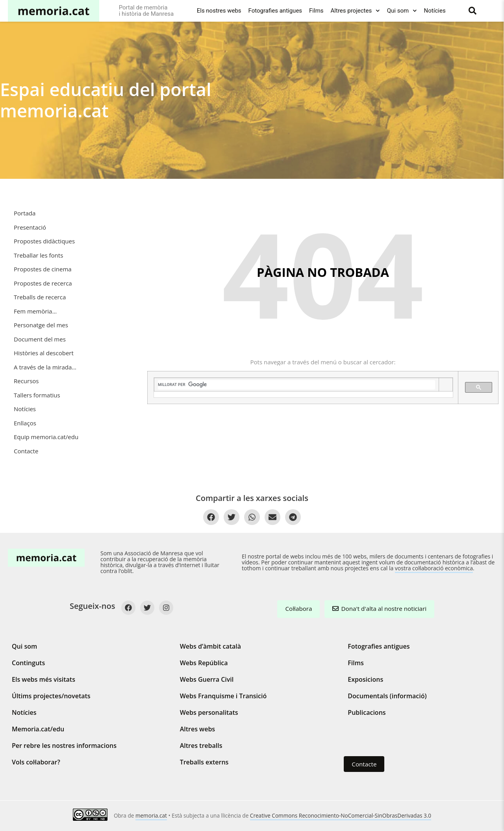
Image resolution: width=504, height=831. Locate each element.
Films (316, 11)
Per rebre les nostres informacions (64, 746)
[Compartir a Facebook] (211, 517)
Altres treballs (201, 746)
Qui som (402, 11)
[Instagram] (166, 608)
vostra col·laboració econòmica (434, 568)
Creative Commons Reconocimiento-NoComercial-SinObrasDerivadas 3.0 (341, 815)
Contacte (364, 764)
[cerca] (296, 385)
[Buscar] (472, 11)
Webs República (204, 663)
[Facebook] (128, 608)
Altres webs (197, 729)
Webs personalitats (209, 712)
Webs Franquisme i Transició (223, 696)
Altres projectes (355, 11)
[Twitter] (147, 608)
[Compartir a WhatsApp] (252, 517)
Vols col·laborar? (36, 762)
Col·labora (298, 608)
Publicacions (367, 712)
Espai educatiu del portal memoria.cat (106, 100)
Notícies (435, 11)
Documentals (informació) (387, 696)
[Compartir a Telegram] (293, 517)
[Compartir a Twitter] (232, 517)
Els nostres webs (219, 11)
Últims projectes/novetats (51, 696)
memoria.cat (151, 815)
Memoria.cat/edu (38, 729)
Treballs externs (204, 762)
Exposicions (365, 679)
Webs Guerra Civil (207, 679)
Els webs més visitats (44, 679)
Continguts (28, 663)
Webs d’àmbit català (210, 646)
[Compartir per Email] (272, 517)
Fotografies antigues (275, 11)
